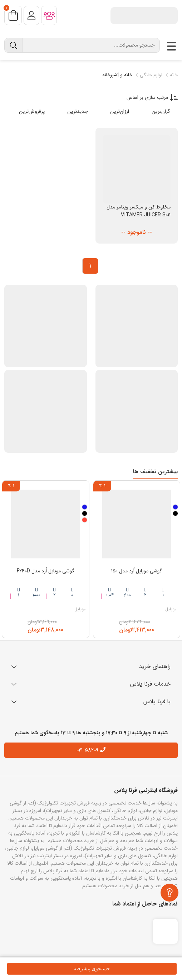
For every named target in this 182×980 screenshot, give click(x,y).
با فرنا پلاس (91, 702)
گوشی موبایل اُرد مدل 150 (137, 571)
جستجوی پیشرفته (92, 969)
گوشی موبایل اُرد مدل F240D (46, 571)
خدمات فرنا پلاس (91, 684)
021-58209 (87, 750)
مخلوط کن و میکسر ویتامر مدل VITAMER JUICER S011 (139, 211)
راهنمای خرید (91, 666)
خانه (171, 75)
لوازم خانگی (148, 75)
